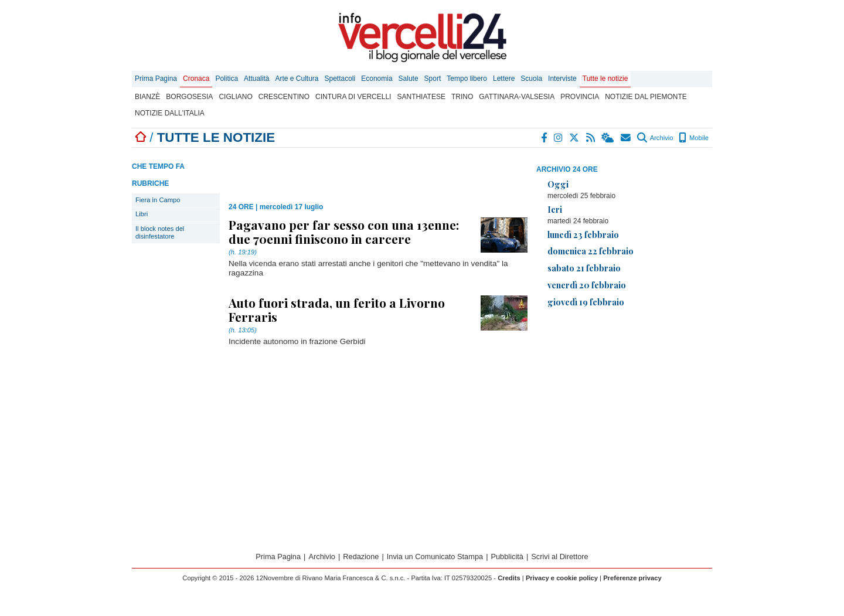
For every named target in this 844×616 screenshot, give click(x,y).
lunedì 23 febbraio (583, 234)
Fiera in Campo (158, 200)
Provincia (580, 97)
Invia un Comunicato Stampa (435, 557)
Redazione (361, 557)
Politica (227, 79)
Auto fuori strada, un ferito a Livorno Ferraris (337, 309)
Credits (509, 578)
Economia (377, 79)
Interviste (562, 79)
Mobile (694, 138)
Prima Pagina (156, 79)
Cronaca (196, 79)
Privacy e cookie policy (562, 578)
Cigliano (235, 97)
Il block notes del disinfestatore (160, 232)
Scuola (531, 79)
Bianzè (147, 97)
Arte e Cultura (297, 79)
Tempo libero (467, 79)
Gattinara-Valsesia (517, 97)
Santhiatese (421, 97)
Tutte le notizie (605, 79)
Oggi (558, 184)
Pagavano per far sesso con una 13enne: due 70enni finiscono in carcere (344, 232)
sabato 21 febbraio (584, 268)
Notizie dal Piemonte (646, 97)
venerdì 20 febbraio (587, 285)
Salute (409, 79)
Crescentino (284, 97)
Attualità (256, 79)
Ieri (555, 209)
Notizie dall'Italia (170, 113)
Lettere (504, 79)
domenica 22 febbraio (591, 251)
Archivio (655, 138)
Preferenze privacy (632, 578)
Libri (142, 214)
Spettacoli (340, 79)
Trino (462, 97)
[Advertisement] (624, 399)
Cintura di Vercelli (353, 97)
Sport (433, 79)
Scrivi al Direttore (559, 557)
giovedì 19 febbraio (586, 302)
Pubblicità (507, 557)
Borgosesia (189, 97)
